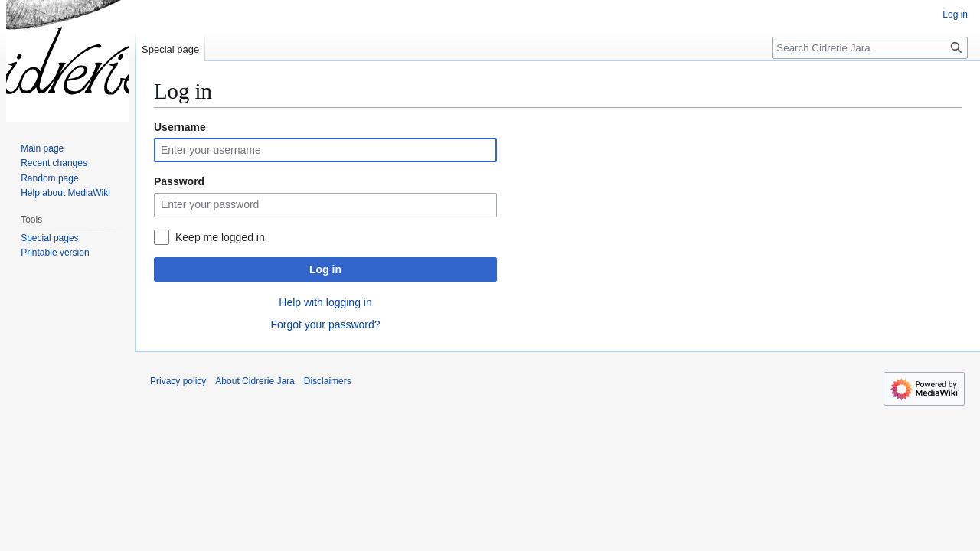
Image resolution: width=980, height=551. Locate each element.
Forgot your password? (325, 324)
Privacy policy (178, 381)
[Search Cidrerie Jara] (870, 48)
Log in (325, 269)
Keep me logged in (220, 237)
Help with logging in (325, 302)
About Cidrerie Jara (255, 381)
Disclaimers (328, 381)
